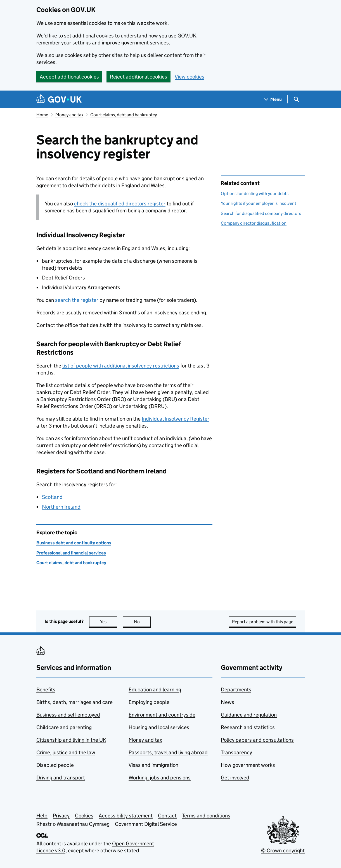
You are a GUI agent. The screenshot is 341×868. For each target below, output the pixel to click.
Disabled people (55, 765)
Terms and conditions (206, 816)
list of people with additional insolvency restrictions (121, 366)
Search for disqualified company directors (261, 213)
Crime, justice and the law (66, 752)
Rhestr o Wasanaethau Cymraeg (73, 824)
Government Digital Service (146, 824)
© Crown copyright (283, 851)
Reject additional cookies (138, 77)
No (142, 622)
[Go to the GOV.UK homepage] (59, 99)
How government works (248, 765)
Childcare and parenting (64, 727)
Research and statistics (248, 727)
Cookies (84, 816)
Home (42, 115)
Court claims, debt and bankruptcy (124, 115)
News (228, 702)
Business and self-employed (68, 715)
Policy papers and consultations (257, 740)
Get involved (235, 778)
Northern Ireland (61, 507)
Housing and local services (159, 727)
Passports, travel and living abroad (168, 752)
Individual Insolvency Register (176, 419)
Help (42, 816)
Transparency (236, 752)
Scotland (52, 497)
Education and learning (155, 690)
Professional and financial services (71, 553)
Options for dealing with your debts (255, 194)
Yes (109, 622)
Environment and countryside (162, 715)
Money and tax (69, 115)
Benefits (46, 690)
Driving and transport (61, 778)
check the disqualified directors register (120, 204)
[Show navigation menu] (273, 99)
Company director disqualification (254, 223)
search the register (77, 300)
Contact (167, 816)
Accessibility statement (126, 816)
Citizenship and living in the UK (71, 740)
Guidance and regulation (249, 715)
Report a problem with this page (263, 622)
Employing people (149, 702)
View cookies (190, 77)
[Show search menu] (296, 99)
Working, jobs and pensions (160, 778)
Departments (236, 690)
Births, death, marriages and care (74, 702)
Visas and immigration (153, 765)
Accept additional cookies (69, 77)
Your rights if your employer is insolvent (259, 203)
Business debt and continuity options (74, 543)
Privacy (61, 816)
